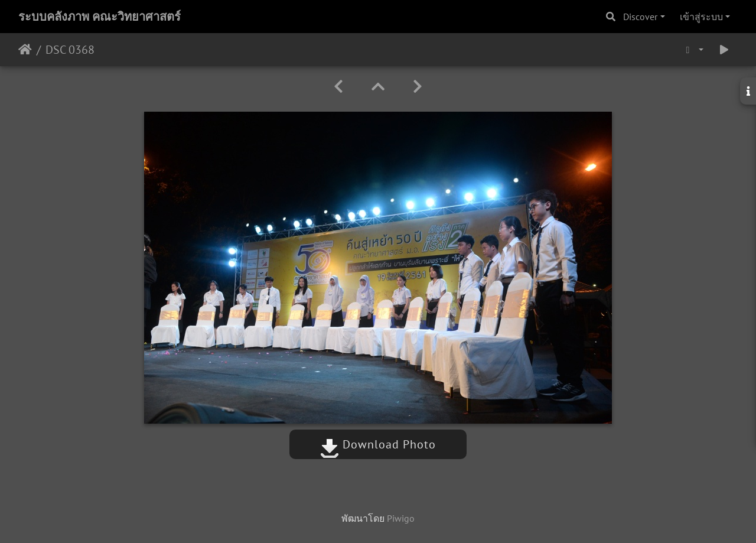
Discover (640, 17)
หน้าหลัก (25, 50)
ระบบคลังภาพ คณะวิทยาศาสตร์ (100, 17)
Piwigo (401, 518)
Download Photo (378, 444)
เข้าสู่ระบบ (701, 17)
